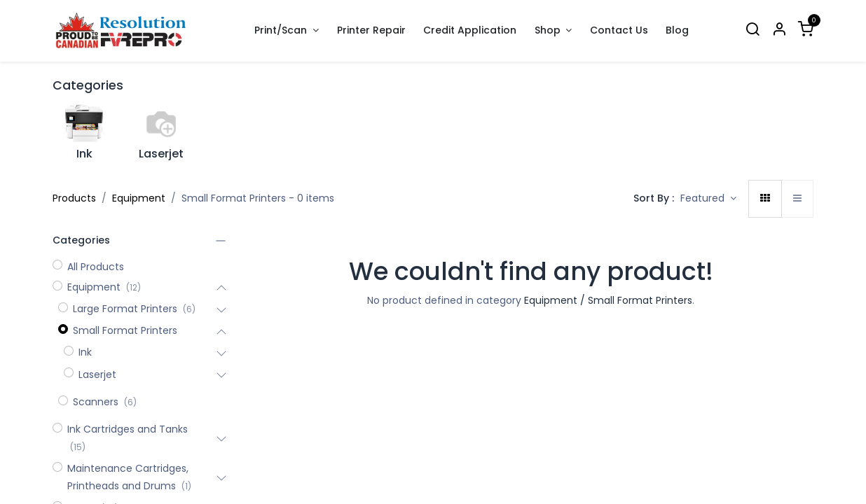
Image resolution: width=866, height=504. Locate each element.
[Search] (752, 30)
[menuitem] (371, 30)
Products (74, 198)
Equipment (139, 198)
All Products (96, 267)
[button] (708, 199)
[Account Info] (779, 30)
